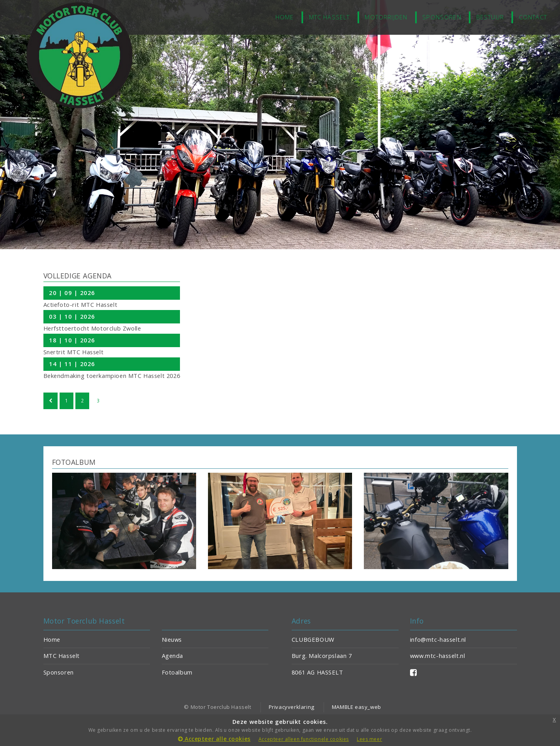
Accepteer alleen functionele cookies (304, 739)
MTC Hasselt (330, 17)
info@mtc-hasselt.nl (438, 639)
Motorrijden (386, 17)
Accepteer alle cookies (214, 739)
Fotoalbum (177, 672)
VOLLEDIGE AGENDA (78, 276)
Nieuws (172, 639)
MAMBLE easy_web (357, 707)
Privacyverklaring (292, 707)
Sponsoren (442, 17)
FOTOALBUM (74, 462)
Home (52, 639)
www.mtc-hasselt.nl (438, 656)
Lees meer (369, 739)
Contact (533, 17)
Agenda (173, 656)
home (285, 17)
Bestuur (490, 17)
